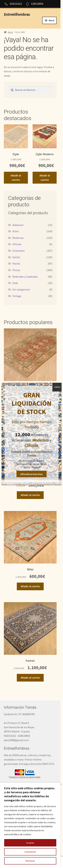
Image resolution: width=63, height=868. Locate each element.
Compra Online (21, 452)
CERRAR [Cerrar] (57, 387)
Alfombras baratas (32, 474)
